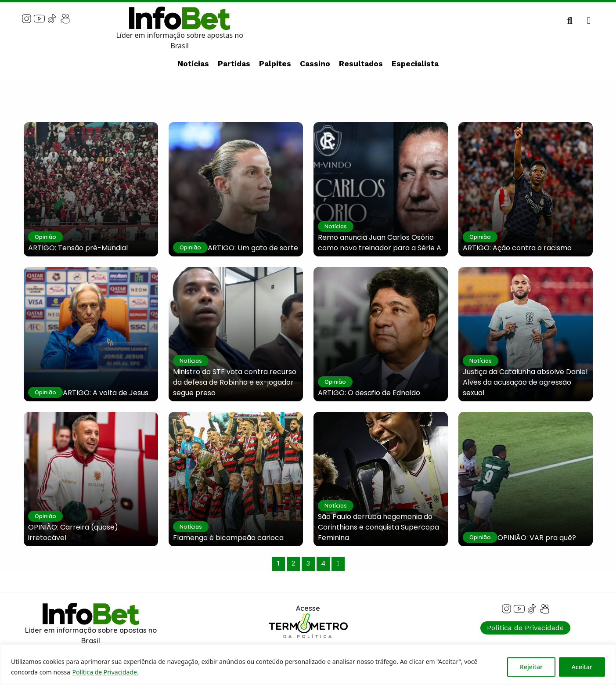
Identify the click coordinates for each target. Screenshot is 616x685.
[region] (308, 665)
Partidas (234, 64)
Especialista (415, 64)
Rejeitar (531, 667)
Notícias (193, 64)
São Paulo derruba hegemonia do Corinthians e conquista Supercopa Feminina (378, 527)
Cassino (315, 64)
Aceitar (582, 667)
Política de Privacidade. (106, 672)
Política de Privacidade (525, 628)
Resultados (361, 64)
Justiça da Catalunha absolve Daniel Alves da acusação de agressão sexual (525, 382)
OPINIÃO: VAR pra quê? (537, 538)
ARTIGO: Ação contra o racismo (517, 248)
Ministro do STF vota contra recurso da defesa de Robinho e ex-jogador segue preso (235, 382)
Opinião (45, 237)
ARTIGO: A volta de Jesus (106, 393)
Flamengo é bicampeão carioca (228, 538)
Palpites (275, 64)
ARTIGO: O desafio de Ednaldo (369, 393)
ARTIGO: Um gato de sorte (253, 248)
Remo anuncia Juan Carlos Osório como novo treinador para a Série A (380, 243)
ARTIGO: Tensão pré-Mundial (78, 248)
